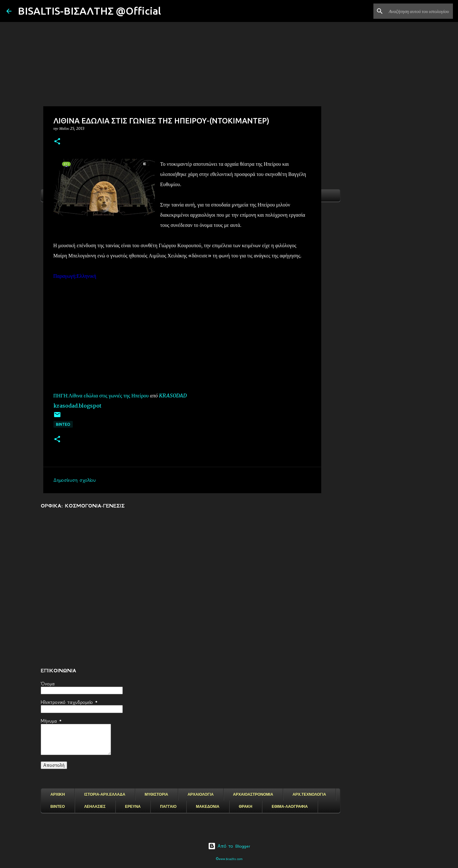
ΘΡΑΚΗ (246, 807)
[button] (57, 142)
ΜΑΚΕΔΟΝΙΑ (208, 807)
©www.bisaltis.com (229, 859)
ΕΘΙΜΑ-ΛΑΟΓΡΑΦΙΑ (290, 807)
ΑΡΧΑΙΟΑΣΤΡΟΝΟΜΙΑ (253, 794)
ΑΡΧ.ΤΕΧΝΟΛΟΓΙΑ (309, 794)
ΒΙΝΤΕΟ (63, 424)
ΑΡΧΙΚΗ (58, 794)
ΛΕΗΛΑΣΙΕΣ (95, 807)
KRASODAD (173, 395)
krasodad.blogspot (77, 406)
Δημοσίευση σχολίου (75, 480)
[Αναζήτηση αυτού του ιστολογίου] (420, 11)
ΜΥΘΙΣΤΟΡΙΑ (156, 794)
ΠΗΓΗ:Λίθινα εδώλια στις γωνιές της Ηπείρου (101, 395)
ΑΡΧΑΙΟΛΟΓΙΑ (201, 794)
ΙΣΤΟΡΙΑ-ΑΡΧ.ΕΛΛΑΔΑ (105, 794)
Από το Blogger (229, 846)
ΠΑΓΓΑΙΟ (168, 807)
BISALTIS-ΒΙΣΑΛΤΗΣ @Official (89, 11)
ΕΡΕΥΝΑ (133, 807)
